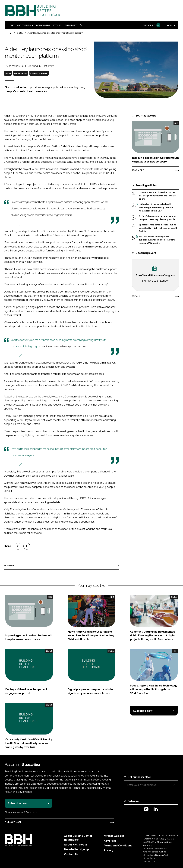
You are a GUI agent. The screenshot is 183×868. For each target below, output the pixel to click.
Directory (71, 25)
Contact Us (71, 854)
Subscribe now (143, 711)
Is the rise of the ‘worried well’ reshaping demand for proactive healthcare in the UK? (156, 208)
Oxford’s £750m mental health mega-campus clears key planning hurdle (158, 218)
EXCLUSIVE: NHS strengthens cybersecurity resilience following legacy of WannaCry (157, 240)
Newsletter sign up (76, 849)
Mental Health (21, 73)
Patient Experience (39, 73)
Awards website (114, 836)
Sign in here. (32, 812)
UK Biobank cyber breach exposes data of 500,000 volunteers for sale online (157, 196)
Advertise (110, 841)
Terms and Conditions (118, 846)
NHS (176, 123)
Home (11, 25)
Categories (24, 25)
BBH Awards (43, 25)
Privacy (109, 850)
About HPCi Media (75, 845)
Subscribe (151, 25)
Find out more (13, 822)
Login (169, 25)
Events (57, 25)
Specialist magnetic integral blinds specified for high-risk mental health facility (158, 228)
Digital (8, 73)
